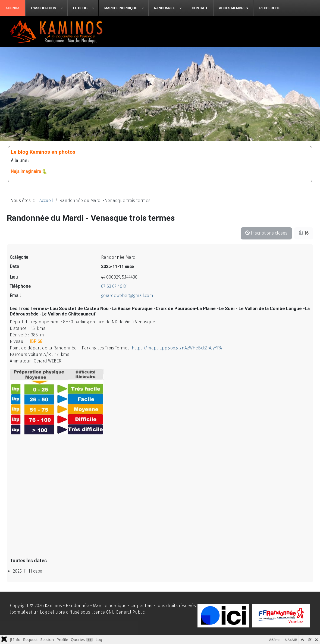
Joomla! (18, 612)
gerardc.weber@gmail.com (127, 296)
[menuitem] (13, 8)
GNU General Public (125, 612)
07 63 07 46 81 (114, 286)
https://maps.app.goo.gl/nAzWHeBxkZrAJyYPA (177, 348)
